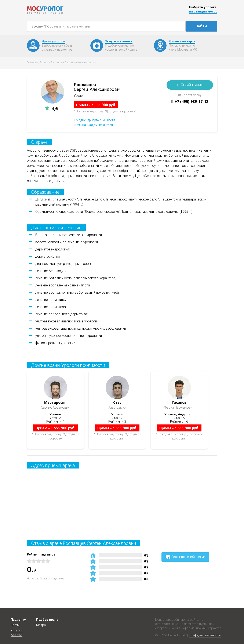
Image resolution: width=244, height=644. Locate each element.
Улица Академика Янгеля (95, 125)
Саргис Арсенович (55, 405)
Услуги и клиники (17, 632)
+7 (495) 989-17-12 (191, 101)
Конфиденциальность (205, 635)
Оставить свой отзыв (185, 557)
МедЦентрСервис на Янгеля (96, 120)
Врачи (15, 625)
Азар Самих (117, 405)
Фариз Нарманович (179, 405)
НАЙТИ (201, 26)
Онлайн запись (192, 85)
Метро (41, 625)
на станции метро (203, 11)
